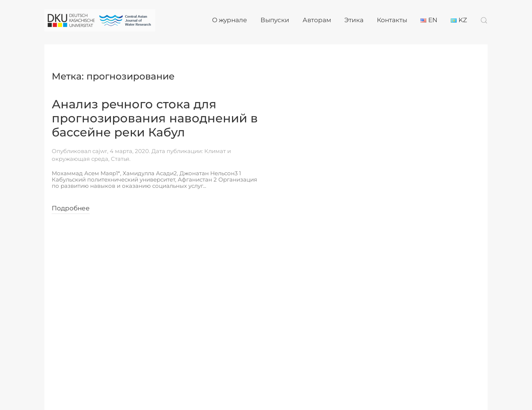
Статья (120, 159)
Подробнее (71, 208)
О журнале (230, 20)
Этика (354, 20)
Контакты (392, 20)
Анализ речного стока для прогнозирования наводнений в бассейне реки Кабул (155, 118)
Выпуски (275, 20)
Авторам (317, 20)
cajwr (100, 151)
